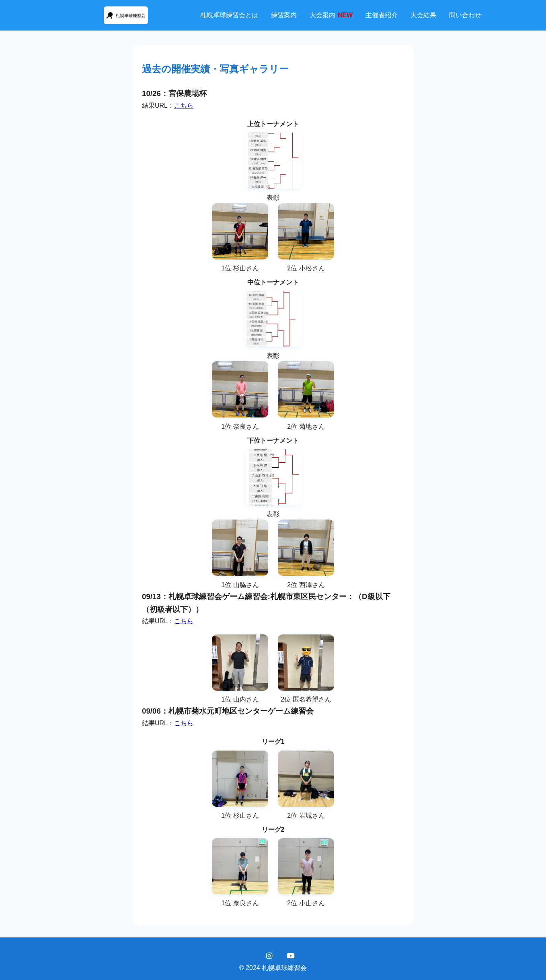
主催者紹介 (382, 15)
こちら (184, 105)
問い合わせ (465, 15)
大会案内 (331, 15)
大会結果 (423, 15)
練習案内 (284, 15)
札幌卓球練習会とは (229, 15)
